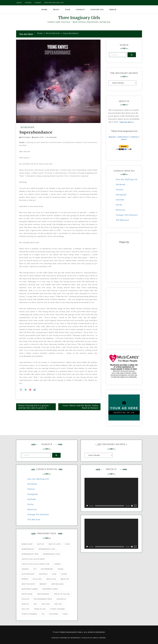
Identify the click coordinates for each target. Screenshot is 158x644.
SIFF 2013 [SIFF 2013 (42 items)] (26, 609)
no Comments (51, 137)
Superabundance (36, 132)
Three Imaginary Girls (79, 18)
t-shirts (134, 137)
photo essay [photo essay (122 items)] (27, 594)
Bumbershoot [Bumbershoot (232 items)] (28, 549)
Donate (28, 3)
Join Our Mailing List (127, 179)
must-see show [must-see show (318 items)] (28, 584)
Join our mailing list (54, 3)
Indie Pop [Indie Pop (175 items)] (65, 579)
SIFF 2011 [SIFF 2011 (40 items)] (58, 604)
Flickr (119, 205)
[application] (111, 493)
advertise (123, 137)
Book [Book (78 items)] (68, 544)
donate (112, 137)
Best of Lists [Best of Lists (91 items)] (55, 544)
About (19, 3)
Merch (113, 10)
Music (56, 10)
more (124, 139)
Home (44, 10)
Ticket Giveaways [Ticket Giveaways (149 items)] (29, 614)
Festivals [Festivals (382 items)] (43, 574)
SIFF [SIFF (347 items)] (35, 604)
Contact (80, 10)
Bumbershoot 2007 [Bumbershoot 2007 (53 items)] (47, 549)
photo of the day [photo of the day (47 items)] (62, 594)
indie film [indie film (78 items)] (51, 579)
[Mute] (132, 506)
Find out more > (127, 122)
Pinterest (121, 210)
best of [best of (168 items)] (41, 544)
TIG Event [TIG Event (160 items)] (54, 614)
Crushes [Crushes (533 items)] (25, 569)
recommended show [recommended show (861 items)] (43, 599)
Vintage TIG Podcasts (127, 215)
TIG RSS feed (122, 220)
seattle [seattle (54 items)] (25, 604)
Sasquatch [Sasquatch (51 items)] (61, 599)
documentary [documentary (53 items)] (47, 569)
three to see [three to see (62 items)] (40, 609)
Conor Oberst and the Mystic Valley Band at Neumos (80, 407)
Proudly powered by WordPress (66, 638)
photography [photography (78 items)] (43, 594)
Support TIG (97, 10)
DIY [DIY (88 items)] (35, 569)
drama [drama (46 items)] (61, 569)
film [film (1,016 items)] (54, 574)
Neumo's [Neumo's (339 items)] (43, 584)
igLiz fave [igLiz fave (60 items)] (37, 579)
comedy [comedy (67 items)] (57, 564)
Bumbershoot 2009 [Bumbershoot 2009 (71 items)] (52, 554)
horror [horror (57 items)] (25, 579)
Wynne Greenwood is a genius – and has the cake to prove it (35, 407)
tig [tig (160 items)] (43, 614)
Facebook (121, 184)
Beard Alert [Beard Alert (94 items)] (27, 544)
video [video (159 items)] (65, 614)
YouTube (120, 200)
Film (68, 10)
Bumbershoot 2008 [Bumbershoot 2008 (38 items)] (30, 554)
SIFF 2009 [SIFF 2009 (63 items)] (46, 604)
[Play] (87, 506)
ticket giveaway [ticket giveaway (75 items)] (57, 609)
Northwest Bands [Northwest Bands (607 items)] (30, 589)
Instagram (121, 195)
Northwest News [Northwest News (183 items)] (50, 589)
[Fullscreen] (135, 506)
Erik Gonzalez (26, 137)
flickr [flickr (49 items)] (64, 574)
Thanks (38, 3)
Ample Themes (99, 638)
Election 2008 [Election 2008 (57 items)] (28, 574)
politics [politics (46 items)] (26, 599)
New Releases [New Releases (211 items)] (58, 584)
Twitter (120, 190)
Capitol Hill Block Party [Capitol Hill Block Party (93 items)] (33, 559)
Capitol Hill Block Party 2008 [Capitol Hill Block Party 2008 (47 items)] (36, 564)
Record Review (27, 127)
